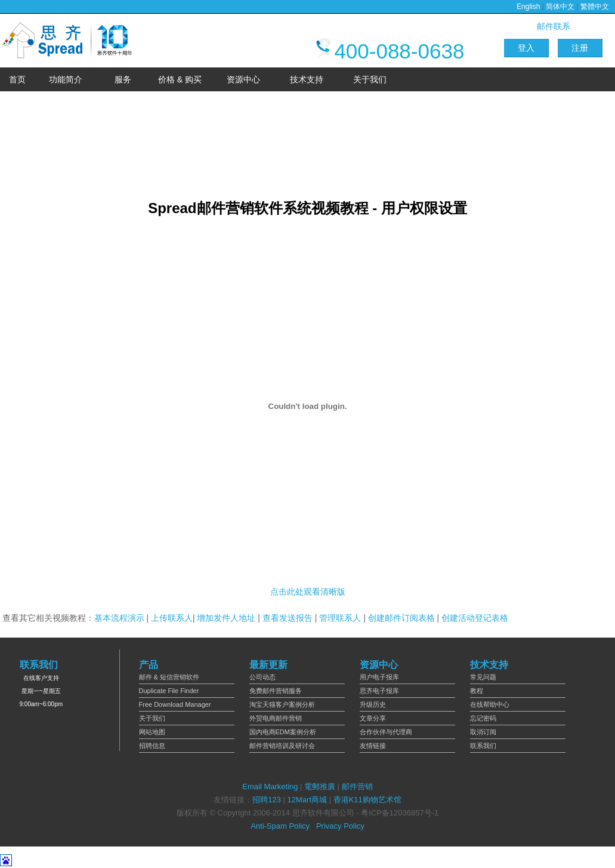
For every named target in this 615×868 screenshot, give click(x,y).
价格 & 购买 (180, 79)
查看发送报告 (288, 618)
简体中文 (560, 7)
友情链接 (373, 746)
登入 (526, 48)
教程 (477, 691)
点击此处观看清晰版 (308, 592)
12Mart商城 (307, 800)
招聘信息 (152, 746)
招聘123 (267, 800)
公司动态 (262, 677)
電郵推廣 (320, 787)
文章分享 (373, 718)
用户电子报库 (379, 677)
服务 (123, 79)
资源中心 (243, 79)
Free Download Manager (175, 704)
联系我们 (483, 746)
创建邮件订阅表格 (401, 618)
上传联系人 (172, 618)
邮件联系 (554, 26)
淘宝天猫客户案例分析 (282, 704)
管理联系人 (340, 618)
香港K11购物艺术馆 (367, 800)
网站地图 (152, 732)
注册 (580, 48)
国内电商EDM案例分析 (283, 732)
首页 (17, 79)
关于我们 (370, 79)
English (528, 7)
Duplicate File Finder (169, 691)
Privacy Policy (340, 826)
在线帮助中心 (490, 704)
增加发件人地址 (226, 618)
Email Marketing (270, 787)
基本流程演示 (119, 618)
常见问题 (483, 677)
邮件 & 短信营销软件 (169, 677)
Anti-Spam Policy (280, 826)
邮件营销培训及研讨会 (282, 746)
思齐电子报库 (379, 691)
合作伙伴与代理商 (386, 732)
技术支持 (307, 79)
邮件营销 (357, 787)
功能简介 (66, 79)
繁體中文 (595, 7)
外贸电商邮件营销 (276, 718)
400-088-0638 (389, 51)
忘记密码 (483, 718)
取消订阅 (483, 732)
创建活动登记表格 (475, 618)
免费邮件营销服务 (276, 691)
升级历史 (373, 704)
